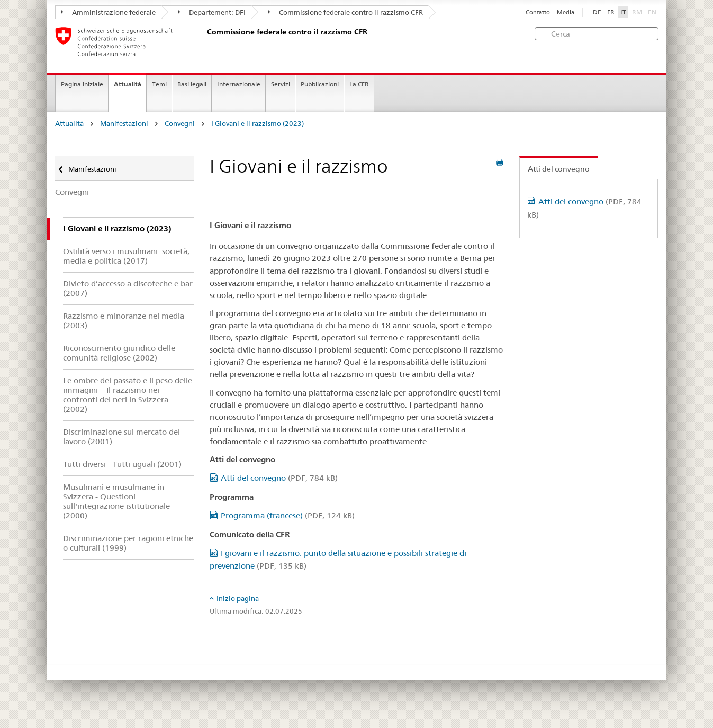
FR (611, 12)
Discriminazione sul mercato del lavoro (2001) (121, 437)
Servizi (281, 84)
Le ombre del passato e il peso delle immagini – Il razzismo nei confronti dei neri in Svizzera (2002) (128, 395)
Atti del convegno (279, 478)
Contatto (538, 12)
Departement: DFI (212, 12)
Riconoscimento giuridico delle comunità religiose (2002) (119, 353)
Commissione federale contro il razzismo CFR (345, 12)
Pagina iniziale (82, 84)
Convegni (180, 124)
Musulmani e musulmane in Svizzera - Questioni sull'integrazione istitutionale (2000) (116, 501)
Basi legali (192, 84)
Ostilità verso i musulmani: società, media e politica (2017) (126, 256)
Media (566, 12)
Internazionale (239, 84)
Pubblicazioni (320, 84)
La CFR (359, 84)
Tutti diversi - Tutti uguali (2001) (122, 464)
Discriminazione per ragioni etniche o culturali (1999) (128, 543)
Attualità (128, 84)
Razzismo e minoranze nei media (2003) (124, 321)
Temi (159, 84)
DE (597, 12)
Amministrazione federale (108, 12)
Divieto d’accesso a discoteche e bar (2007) (128, 288)
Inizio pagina (238, 598)
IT (623, 12)
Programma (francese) (288, 515)
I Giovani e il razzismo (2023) (258, 124)
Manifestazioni (124, 124)
